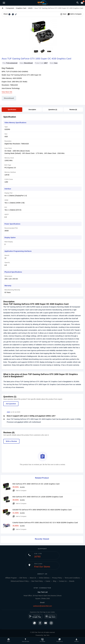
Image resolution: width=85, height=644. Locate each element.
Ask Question (11, 404)
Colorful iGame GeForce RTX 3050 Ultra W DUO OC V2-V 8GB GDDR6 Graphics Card (45, 523)
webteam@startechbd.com (42, 606)
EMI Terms (23, 578)
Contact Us (63, 581)
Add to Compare (75, 14)
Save (63, 14)
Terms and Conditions (72, 578)
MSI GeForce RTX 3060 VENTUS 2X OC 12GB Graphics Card (36, 484)
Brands (72, 581)
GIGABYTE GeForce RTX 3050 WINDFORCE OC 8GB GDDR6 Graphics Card (42, 510)
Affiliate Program (11, 578)
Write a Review (11, 441)
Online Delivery (44, 578)
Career (48, 581)
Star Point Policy (37, 581)
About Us (33, 578)
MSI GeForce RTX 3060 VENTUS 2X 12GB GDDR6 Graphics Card (38, 497)
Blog (55, 581)
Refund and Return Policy (20, 581)
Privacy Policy (57, 578)
